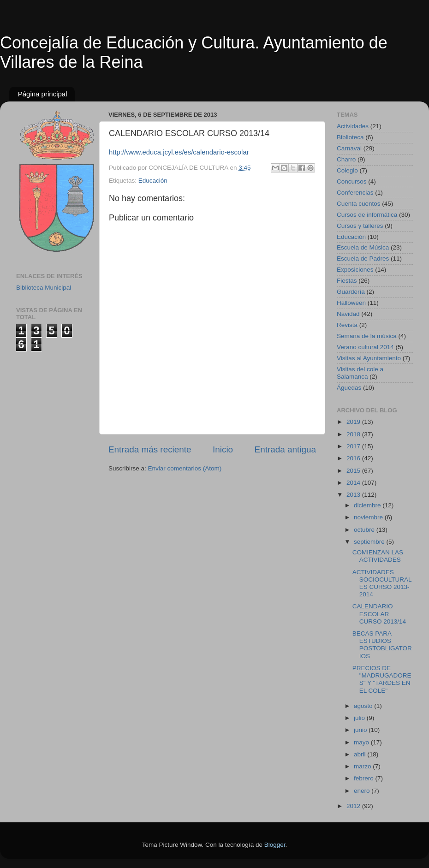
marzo (363, 766)
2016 (354, 458)
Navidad (348, 314)
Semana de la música (367, 336)
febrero (365, 778)
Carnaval (349, 148)
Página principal (43, 94)
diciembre (368, 505)
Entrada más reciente (150, 449)
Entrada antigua (285, 449)
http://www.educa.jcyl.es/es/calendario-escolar (179, 152)
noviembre (369, 517)
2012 (354, 806)
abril (360, 754)
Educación (153, 181)
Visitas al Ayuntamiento (369, 358)
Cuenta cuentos (359, 204)
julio (360, 718)
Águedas (349, 388)
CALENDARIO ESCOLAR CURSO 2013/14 (379, 614)
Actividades (353, 126)
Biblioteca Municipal (44, 288)
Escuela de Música (363, 247)
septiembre (370, 542)
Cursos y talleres (360, 226)
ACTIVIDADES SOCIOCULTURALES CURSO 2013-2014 (382, 583)
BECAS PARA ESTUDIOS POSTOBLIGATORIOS (382, 645)
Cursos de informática (367, 215)
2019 (354, 422)
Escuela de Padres (363, 259)
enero (363, 791)
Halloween (351, 303)
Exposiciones (355, 270)
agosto (364, 706)
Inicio (223, 449)
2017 (354, 446)
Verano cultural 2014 (365, 347)
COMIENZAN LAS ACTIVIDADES (378, 556)
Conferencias (355, 193)
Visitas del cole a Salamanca (360, 373)
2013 (354, 495)
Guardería (351, 292)
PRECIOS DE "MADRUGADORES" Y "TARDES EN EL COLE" (382, 679)
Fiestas (347, 281)
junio (361, 730)
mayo (362, 742)
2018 (354, 434)
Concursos (352, 181)
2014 (354, 483)
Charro (346, 159)
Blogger (275, 845)
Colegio (347, 170)
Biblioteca (350, 137)
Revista (347, 325)
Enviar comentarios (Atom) (185, 468)
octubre (365, 530)
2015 (354, 471)
